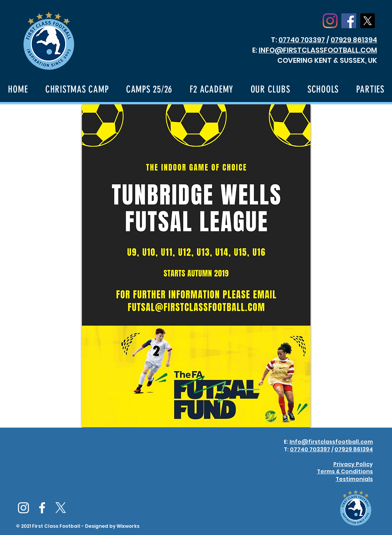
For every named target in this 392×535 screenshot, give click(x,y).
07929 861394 (354, 40)
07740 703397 (302, 40)
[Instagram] (330, 21)
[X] (367, 21)
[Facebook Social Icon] (349, 21)
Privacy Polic (351, 464)
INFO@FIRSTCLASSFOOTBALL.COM (318, 50)
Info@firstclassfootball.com (331, 442)
